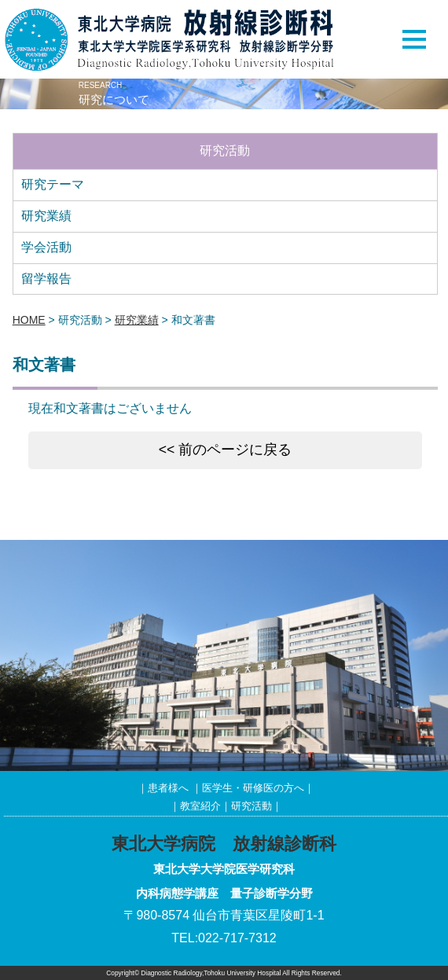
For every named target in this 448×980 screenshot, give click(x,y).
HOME (29, 320)
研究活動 (252, 806)
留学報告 (46, 279)
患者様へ (168, 788)
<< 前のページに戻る (225, 450)
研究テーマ (53, 184)
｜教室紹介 (195, 806)
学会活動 (46, 247)
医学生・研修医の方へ (253, 788)
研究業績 (46, 216)
